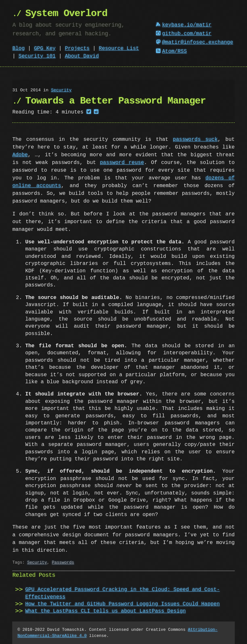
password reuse (122, 163)
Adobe (20, 155)
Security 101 (37, 56)
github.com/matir (184, 34)
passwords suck (195, 140)
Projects (77, 49)
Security (61, 90)
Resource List (119, 49)
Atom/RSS (171, 51)
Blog (18, 49)
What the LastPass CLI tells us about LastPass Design (105, 611)
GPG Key (45, 49)
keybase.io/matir (184, 25)
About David (82, 56)
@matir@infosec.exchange (195, 42)
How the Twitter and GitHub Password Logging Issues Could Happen (122, 604)
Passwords (63, 562)
